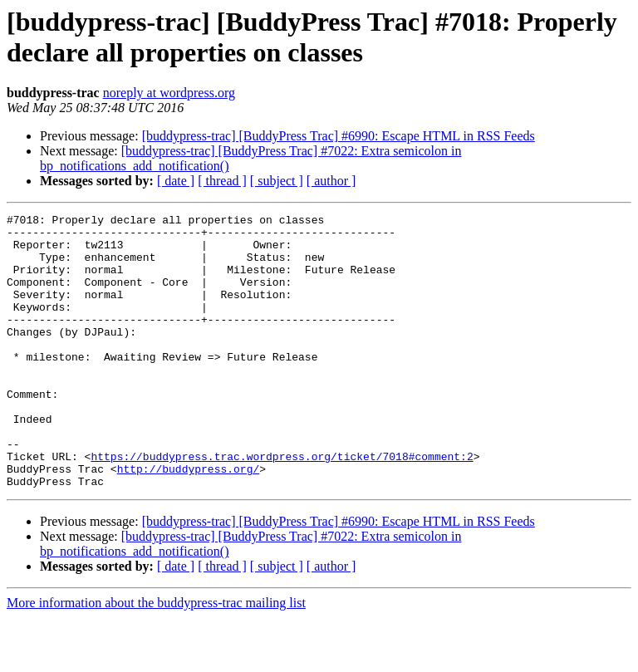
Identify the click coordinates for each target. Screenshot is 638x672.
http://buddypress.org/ (189, 521)
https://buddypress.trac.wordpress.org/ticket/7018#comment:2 (282, 506)
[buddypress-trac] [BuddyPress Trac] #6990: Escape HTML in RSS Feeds (339, 136)
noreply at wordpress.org (169, 93)
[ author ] (331, 181)
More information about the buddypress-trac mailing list (156, 657)
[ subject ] (277, 181)
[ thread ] (222, 181)
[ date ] (176, 181)
